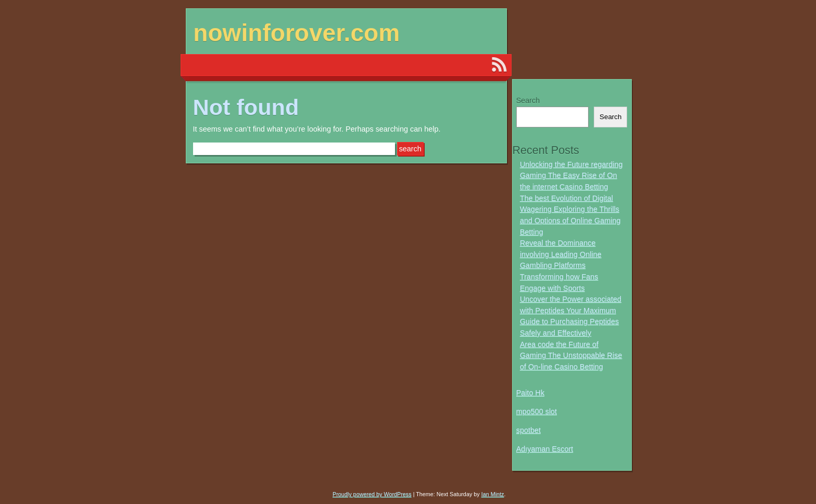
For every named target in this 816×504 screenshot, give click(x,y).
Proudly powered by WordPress (372, 494)
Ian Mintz (493, 494)
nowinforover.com (296, 33)
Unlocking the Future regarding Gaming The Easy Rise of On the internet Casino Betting (571, 176)
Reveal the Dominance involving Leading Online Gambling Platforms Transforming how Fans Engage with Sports (561, 265)
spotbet (528, 430)
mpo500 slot (537, 411)
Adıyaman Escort (545, 449)
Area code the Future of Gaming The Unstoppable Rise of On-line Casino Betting (571, 356)
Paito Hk (530, 393)
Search (528, 100)
